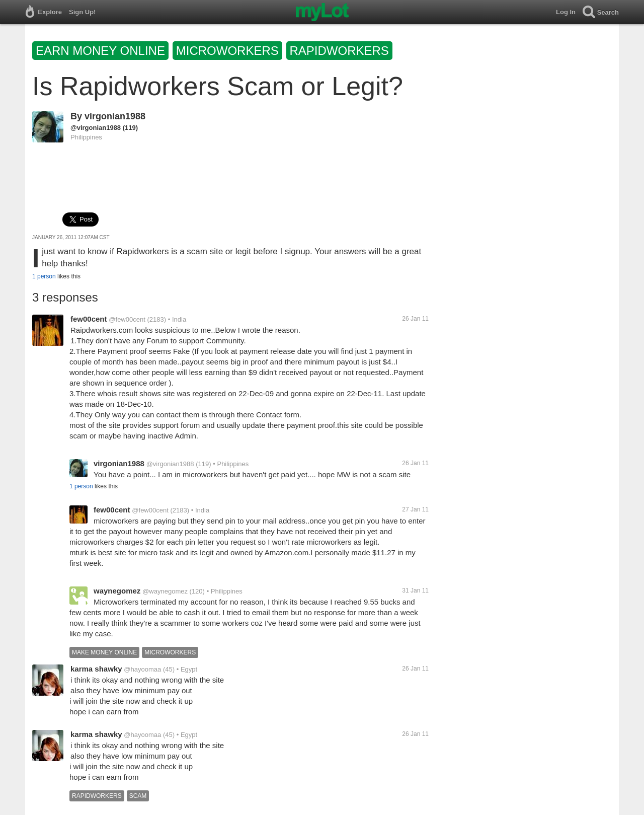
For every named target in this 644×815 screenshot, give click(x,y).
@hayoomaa (142, 669)
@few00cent (127, 319)
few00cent (89, 319)
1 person (44, 276)
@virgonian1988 (96, 128)
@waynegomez (165, 591)
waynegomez (117, 591)
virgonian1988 (115, 116)
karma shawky (96, 669)
